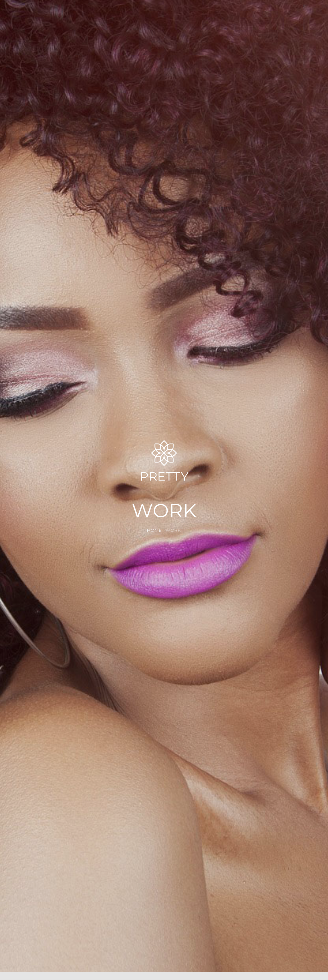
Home (154, 530)
